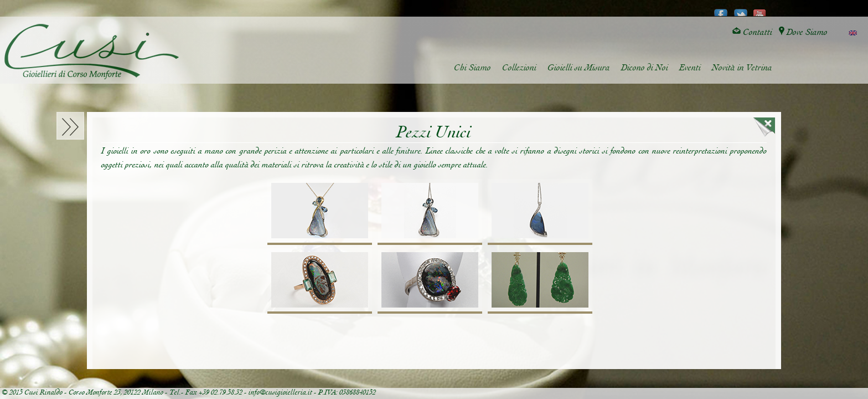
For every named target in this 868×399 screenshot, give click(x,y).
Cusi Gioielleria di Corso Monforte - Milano (92, 52)
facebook (721, 9)
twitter (740, 9)
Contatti (752, 32)
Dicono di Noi (645, 68)
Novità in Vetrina (742, 68)
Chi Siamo (472, 68)
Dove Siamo (803, 32)
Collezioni (519, 68)
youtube (760, 9)
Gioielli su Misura (579, 68)
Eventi (690, 68)
